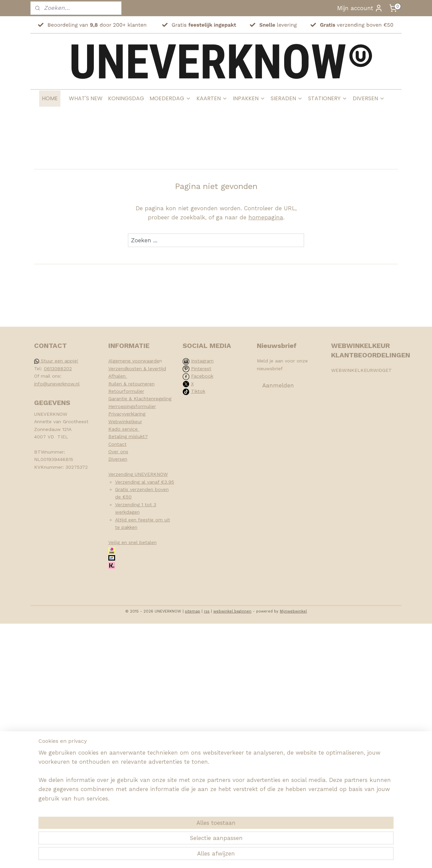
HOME (50, 98)
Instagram (202, 361)
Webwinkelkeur (125, 422)
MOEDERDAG (170, 98)
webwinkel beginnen (232, 611)
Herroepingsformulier (132, 406)
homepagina (266, 217)
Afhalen (118, 376)
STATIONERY (328, 98)
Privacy (116, 414)
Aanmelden (278, 385)
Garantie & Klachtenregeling (140, 399)
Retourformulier (126, 391)
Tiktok (198, 391)
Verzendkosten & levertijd (137, 369)
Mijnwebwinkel (293, 611)
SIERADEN (287, 98)
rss (207, 611)
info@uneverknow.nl (57, 384)
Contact (117, 444)
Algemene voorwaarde (134, 361)
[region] (171, 836)
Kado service (124, 429)
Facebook (202, 376)
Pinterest (201, 369)
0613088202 (58, 369)
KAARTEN (212, 98)
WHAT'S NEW (86, 98)
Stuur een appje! (56, 361)
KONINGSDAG (126, 98)
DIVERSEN (369, 98)
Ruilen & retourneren (131, 384)
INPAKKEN (249, 98)
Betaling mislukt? (128, 436)
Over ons (118, 452)
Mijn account (360, 8)
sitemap (193, 611)
